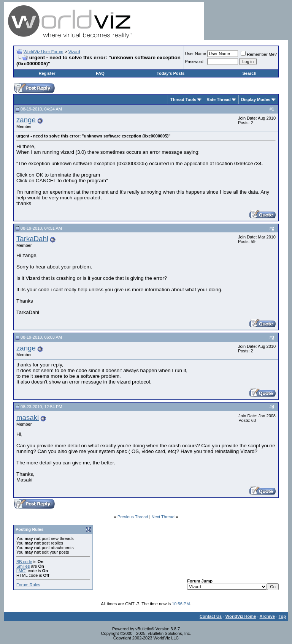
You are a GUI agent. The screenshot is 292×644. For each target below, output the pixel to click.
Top (282, 616)
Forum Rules (28, 585)
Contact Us (211, 616)
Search (249, 73)
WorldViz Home (241, 616)
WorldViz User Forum (44, 52)
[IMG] (21, 571)
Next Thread (163, 517)
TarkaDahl (32, 239)
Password (194, 62)
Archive (267, 616)
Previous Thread (133, 517)
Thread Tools (183, 99)
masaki (28, 417)
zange (26, 120)
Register (47, 73)
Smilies (23, 566)
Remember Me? (259, 54)
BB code (24, 562)
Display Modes (256, 99)
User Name (196, 54)
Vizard (74, 52)
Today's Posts (171, 73)
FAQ (100, 73)
